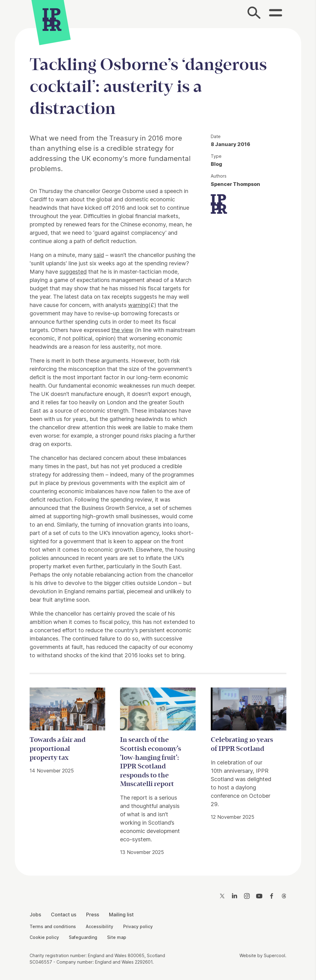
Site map (117, 937)
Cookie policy (44, 937)
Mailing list (121, 915)
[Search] (254, 14)
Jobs (35, 915)
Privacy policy (138, 926)
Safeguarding (83, 937)
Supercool (274, 955)
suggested (73, 272)
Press (93, 915)
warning (138, 305)
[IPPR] (52, 20)
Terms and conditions (53, 926)
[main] (158, 447)
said (99, 255)
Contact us (64, 915)
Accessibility (100, 926)
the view (122, 330)
